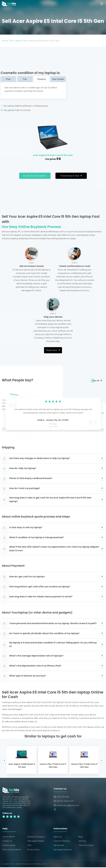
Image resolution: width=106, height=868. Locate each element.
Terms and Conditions (12, 850)
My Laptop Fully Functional (33, 110)
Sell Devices (59, 846)
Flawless (41, 79)
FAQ (29, 846)
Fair (25, 79)
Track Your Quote (86, 846)
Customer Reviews (62, 841)
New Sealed (58, 79)
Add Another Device (35, 176)
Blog (81, 837)
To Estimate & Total (71, 176)
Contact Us (7, 841)
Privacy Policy (34, 850)
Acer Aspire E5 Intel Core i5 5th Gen (53, 155)
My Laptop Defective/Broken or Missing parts (33, 106)
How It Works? (9, 837)
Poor (8, 79)
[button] (8, 410)
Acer (25, 41)
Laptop (18, 41)
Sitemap (82, 841)
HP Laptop (53, 424)
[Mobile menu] (102, 4)
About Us (58, 837)
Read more (53, 350)
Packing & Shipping (36, 837)
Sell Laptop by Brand (63, 850)
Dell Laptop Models (36, 841)
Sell (11, 41)
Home (5, 41)
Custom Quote (9, 846)
